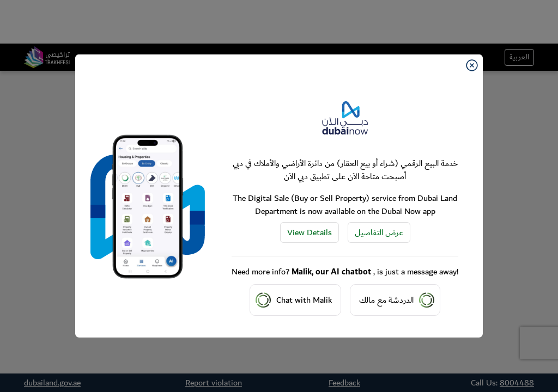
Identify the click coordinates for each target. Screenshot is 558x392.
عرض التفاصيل (379, 232)
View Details (310, 232)
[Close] (472, 65)
